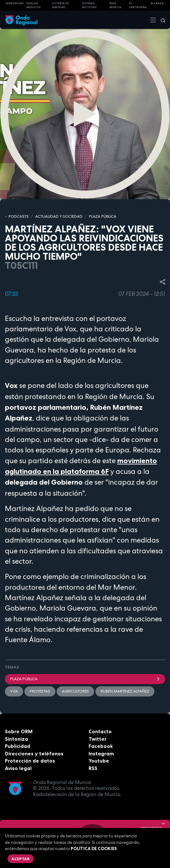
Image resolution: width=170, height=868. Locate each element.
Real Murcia (115, 5)
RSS (93, 768)
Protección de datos (30, 761)
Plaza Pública (85, 679)
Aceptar (21, 859)
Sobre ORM (19, 731)
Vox (14, 691)
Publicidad (18, 746)
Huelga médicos (34, 5)
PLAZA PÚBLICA (103, 216)
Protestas (40, 691)
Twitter (98, 739)
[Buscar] (161, 20)
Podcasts (19, 216)
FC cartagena (138, 5)
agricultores (75, 691)
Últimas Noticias (89, 5)
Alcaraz (157, 3)
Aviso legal (18, 768)
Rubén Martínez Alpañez (125, 691)
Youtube (99, 761)
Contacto (100, 731)
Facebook (101, 746)
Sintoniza (16, 739)
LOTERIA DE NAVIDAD (61, 5)
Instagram (101, 754)
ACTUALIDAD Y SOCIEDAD (59, 216)
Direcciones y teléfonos (34, 754)
